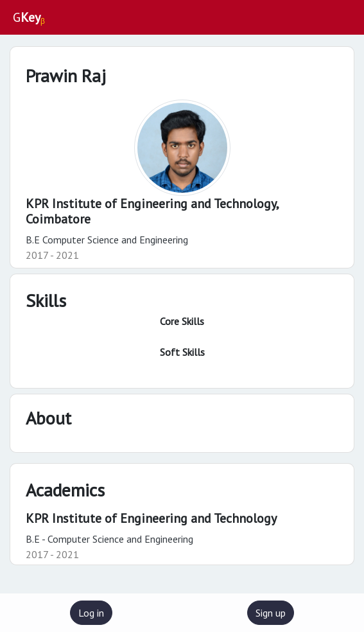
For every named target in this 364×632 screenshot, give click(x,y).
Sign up (271, 613)
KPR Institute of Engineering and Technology (151, 518)
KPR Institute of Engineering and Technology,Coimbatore (152, 211)
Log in (91, 613)
